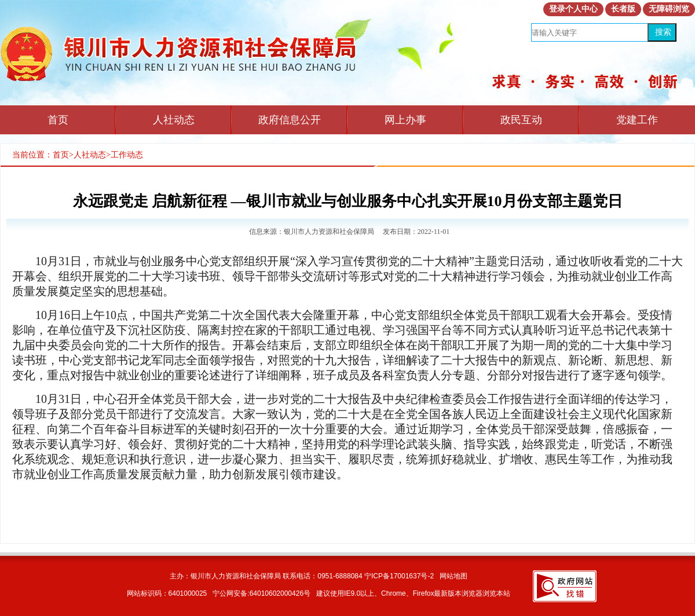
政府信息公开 (290, 120)
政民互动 (521, 120)
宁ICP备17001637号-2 (399, 576)
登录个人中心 (573, 9)
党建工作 (637, 120)
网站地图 (453, 576)
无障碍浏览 (669, 9)
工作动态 (127, 155)
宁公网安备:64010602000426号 (261, 593)
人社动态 (174, 120)
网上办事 (405, 120)
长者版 (623, 9)
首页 (58, 120)
